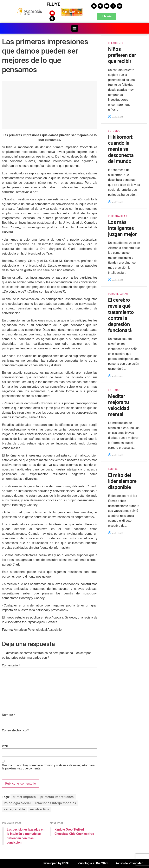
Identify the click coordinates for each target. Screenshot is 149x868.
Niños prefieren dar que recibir (122, 55)
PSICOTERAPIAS (118, 294)
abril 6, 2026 (116, 280)
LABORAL (114, 469)
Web (5, 746)
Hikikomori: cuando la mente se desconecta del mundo (121, 149)
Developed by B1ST (56, 863)
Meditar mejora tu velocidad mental (119, 405)
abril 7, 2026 (116, 202)
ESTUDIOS (114, 131)
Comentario (11, 665)
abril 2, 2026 (116, 455)
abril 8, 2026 (116, 117)
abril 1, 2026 (116, 533)
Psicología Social (17, 803)
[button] (75, 28)
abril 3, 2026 (116, 376)
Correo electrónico (15, 730)
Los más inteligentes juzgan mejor (122, 228)
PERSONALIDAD (118, 216)
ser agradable (14, 809)
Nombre (8, 715)
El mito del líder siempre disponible (122, 481)
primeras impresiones (57, 797)
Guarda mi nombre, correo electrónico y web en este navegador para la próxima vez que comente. (48, 767)
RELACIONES (116, 43)
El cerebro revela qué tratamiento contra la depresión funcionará (121, 315)
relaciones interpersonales (56, 803)
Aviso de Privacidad (130, 863)
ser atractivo (39, 809)
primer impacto (24, 797)
